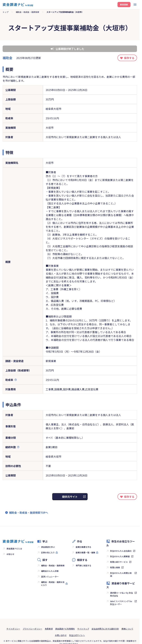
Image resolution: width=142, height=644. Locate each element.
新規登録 (124, 4)
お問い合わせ (61, 635)
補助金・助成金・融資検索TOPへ (29, 513)
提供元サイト (70, 497)
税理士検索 (115, 567)
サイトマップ (83, 629)
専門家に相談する (84, 565)
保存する (129, 58)
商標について (127, 629)
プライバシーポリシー (32, 629)
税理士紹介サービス (119, 562)
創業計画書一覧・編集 (85, 552)
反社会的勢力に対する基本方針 (105, 629)
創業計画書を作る (84, 547)
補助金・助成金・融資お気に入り (53, 583)
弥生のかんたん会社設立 (121, 551)
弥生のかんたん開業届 (120, 556)
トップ (6, 12)
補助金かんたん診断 (50, 571)
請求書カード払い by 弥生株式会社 (122, 594)
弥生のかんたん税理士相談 (121, 574)
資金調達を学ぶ (48, 547)
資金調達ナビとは (14, 549)
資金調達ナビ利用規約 (65, 629)
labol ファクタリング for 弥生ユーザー (121, 603)
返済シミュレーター (50, 576)
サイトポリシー (13, 629)
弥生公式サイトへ (77, 635)
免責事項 (49, 629)
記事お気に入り (48, 552)
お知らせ (10, 554)
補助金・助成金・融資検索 (27, 12)
